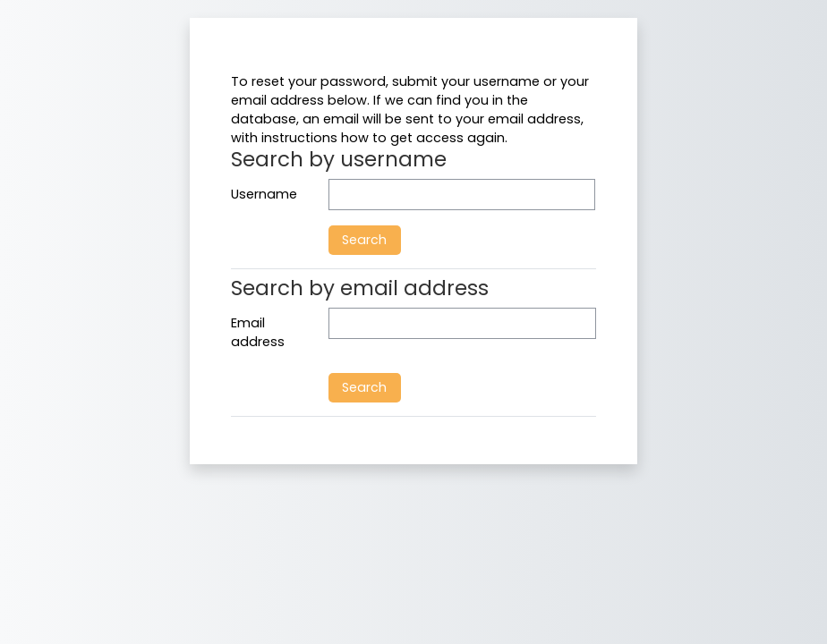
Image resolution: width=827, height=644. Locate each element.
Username (264, 194)
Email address (258, 333)
